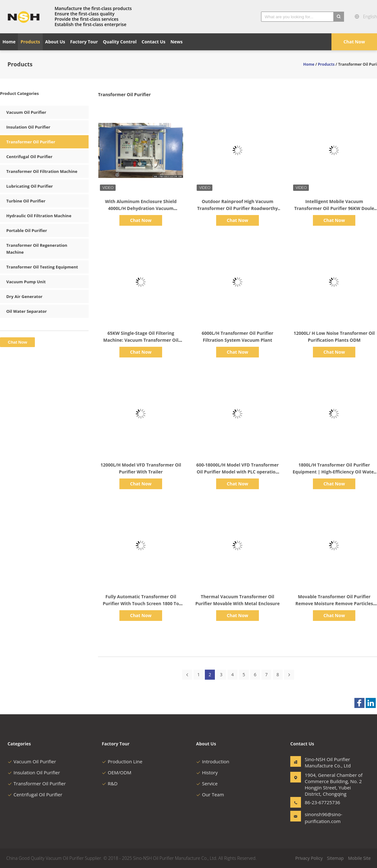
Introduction (213, 761)
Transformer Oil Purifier (31, 142)
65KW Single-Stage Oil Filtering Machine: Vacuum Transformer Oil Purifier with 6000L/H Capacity (141, 340)
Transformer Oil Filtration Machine (42, 171)
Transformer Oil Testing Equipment (42, 267)
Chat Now (354, 42)
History (207, 772)
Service (207, 783)
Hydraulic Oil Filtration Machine (39, 216)
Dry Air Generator (24, 296)
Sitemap (335, 858)
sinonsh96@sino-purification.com (323, 818)
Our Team (210, 794)
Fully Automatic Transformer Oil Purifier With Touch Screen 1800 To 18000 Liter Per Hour (141, 603)
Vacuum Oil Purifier (26, 112)
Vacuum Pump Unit (26, 282)
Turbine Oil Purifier (26, 201)
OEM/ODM (117, 772)
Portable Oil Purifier (27, 230)
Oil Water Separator (27, 311)
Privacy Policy (309, 858)
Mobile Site (359, 858)
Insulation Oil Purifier (28, 127)
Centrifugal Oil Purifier (29, 157)
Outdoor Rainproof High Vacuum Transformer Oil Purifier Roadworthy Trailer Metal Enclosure (237, 208)
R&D (110, 783)
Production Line (122, 761)
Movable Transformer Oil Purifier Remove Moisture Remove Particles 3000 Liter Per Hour (334, 603)
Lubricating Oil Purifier (30, 186)
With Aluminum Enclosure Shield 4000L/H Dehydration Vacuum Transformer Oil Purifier (141, 208)
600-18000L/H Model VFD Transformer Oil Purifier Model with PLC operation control (238, 472)
